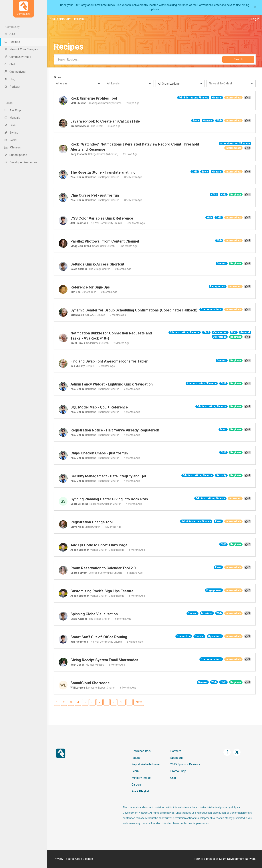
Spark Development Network (237, 859)
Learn (135, 771)
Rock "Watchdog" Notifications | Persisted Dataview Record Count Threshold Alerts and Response (135, 147)
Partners (176, 751)
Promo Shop (178, 771)
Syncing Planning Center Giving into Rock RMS (109, 499)
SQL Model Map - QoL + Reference (99, 407)
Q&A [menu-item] (10, 34)
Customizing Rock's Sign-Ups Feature (102, 591)
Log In (255, 19)
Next (139, 702)
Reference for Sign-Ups (90, 287)
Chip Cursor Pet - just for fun (95, 195)
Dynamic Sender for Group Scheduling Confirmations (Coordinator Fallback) (134, 310)
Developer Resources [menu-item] (21, 162)
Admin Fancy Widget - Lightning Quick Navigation (112, 384)
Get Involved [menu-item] (15, 72)
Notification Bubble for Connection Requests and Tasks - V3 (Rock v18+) (111, 336)
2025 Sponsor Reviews (185, 764)
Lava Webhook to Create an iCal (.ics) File (105, 121)
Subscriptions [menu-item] (16, 155)
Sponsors (176, 758)
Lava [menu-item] (10, 125)
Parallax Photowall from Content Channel (105, 241)
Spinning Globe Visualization (94, 614)
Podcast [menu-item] (12, 87)
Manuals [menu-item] (12, 118)
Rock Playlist (140, 791)
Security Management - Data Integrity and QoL (109, 476)
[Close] (255, 7)
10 (122, 702)
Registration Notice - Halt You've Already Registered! (115, 430)
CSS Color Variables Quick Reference (102, 218)
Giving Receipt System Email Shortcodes (104, 660)
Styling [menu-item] (11, 133)
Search (238, 59)
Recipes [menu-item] (12, 42)
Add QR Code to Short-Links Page (99, 545)
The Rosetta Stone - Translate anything (103, 172)
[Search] (138, 59)
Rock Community (60, 19)
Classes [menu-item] (13, 147)
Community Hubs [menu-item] (18, 57)
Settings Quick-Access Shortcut (97, 264)
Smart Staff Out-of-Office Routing (99, 637)
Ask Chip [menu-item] (13, 110)
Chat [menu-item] (10, 64)
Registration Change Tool (92, 522)
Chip (173, 778)
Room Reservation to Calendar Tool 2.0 (103, 568)
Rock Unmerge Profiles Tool (94, 98)
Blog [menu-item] (10, 79)
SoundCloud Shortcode (90, 683)
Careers (137, 785)
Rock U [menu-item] (11, 140)
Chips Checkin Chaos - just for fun (99, 453)
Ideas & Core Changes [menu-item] (21, 49)
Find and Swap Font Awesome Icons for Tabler (109, 361)
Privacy (58, 859)
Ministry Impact (141, 778)
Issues (136, 758)
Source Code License (79, 859)
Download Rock (141, 751)
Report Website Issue (146, 764)
